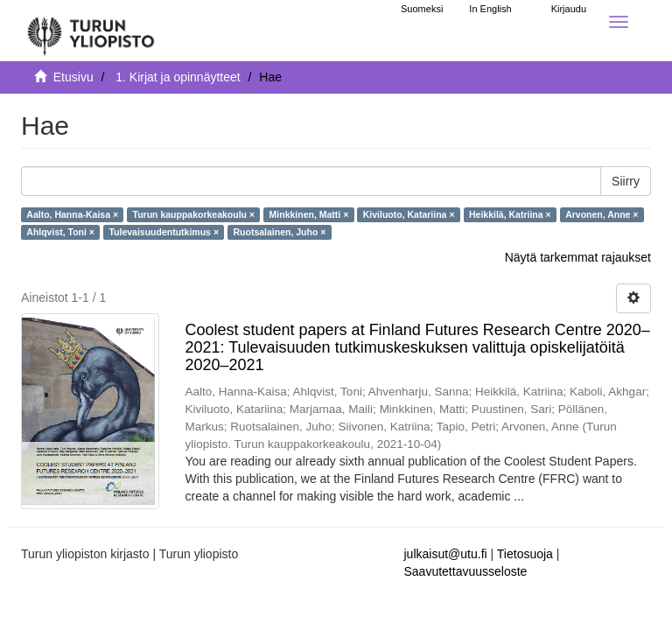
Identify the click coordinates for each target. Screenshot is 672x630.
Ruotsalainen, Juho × (280, 232)
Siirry (626, 181)
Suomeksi (422, 9)
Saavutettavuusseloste (466, 571)
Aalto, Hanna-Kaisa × (72, 214)
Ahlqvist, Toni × (60, 232)
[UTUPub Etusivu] (91, 31)
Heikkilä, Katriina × (510, 214)
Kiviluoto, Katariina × (409, 214)
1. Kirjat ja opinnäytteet (178, 77)
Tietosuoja (525, 554)
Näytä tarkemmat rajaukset (578, 257)
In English (490, 9)
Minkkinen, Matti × (309, 214)
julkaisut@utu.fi (446, 554)
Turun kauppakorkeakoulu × (194, 214)
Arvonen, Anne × (602, 214)
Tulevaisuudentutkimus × (164, 232)
